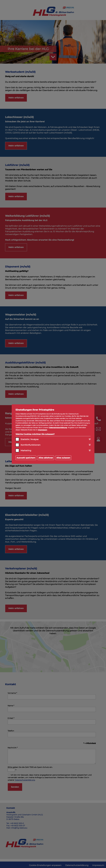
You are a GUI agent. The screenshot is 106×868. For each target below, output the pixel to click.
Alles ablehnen (46, 458)
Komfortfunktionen (31, 445)
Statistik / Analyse (30, 439)
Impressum (43, 430)
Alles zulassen (63, 458)
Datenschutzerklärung (58, 428)
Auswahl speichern (26, 458)
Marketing (26, 451)
